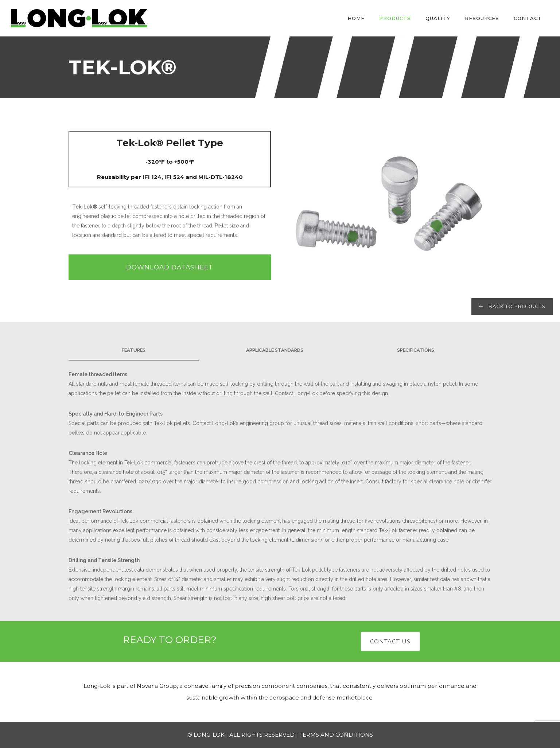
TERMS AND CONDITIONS (336, 735)
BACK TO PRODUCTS (512, 306)
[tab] (139, 350)
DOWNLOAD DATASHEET (170, 267)
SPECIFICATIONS (416, 350)
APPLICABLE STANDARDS (275, 350)
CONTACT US (390, 641)
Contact (528, 18)
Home (356, 18)
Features (134, 350)
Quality (438, 18)
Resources (482, 18)
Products (395, 18)
